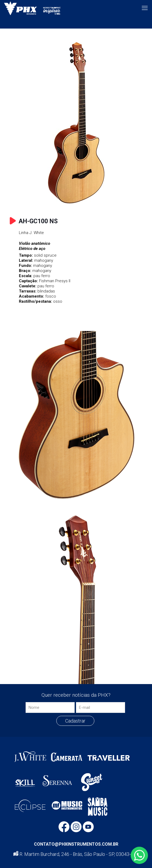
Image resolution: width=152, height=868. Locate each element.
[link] (76, 123)
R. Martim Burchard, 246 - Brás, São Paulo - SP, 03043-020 (76, 854)
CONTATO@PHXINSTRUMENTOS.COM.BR (76, 844)
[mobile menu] (145, 8)
